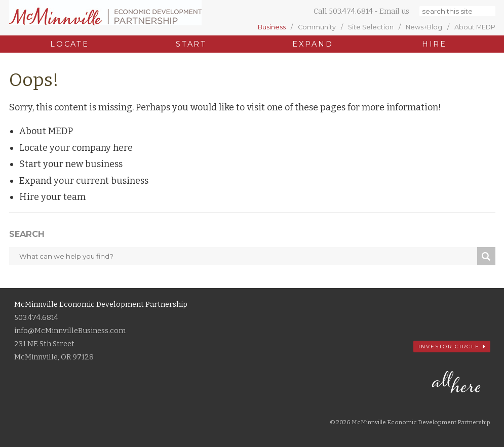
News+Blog (424, 27)
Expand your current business (84, 181)
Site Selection (371, 27)
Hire (435, 44)
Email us (394, 11)
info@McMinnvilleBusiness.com (70, 331)
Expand (313, 44)
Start (191, 44)
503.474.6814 (351, 11)
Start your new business (71, 164)
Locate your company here (76, 148)
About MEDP (475, 27)
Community (317, 27)
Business (272, 27)
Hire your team (52, 197)
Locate (70, 44)
